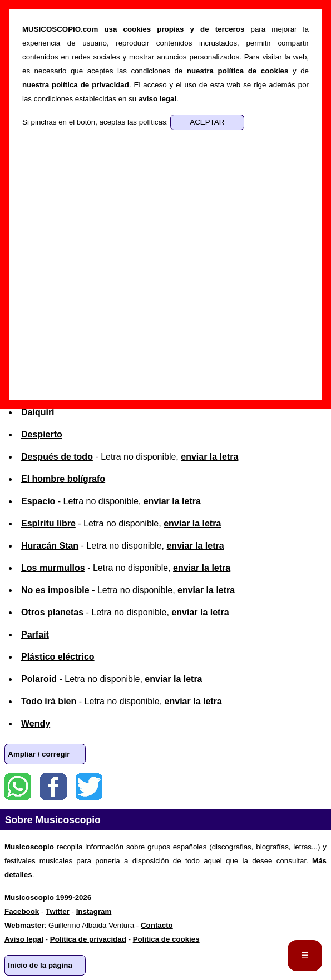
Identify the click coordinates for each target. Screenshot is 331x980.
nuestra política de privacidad (76, 85)
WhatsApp (18, 787)
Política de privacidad (88, 939)
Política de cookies (166, 939)
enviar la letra (209, 457)
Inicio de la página (40, 965)
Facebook (53, 787)
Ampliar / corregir (39, 754)
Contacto (157, 925)
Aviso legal (24, 939)
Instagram (94, 911)
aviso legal (157, 99)
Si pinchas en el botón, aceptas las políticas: (96, 122)
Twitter (89, 787)
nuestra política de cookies (238, 71)
